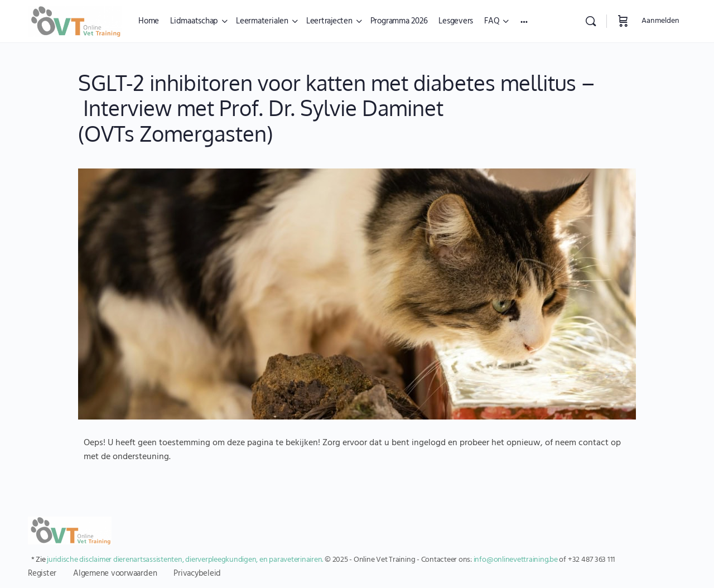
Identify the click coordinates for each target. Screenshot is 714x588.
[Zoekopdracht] (591, 21)
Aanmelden (660, 21)
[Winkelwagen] (623, 21)
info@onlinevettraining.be (516, 560)
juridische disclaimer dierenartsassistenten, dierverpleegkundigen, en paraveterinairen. (185, 560)
